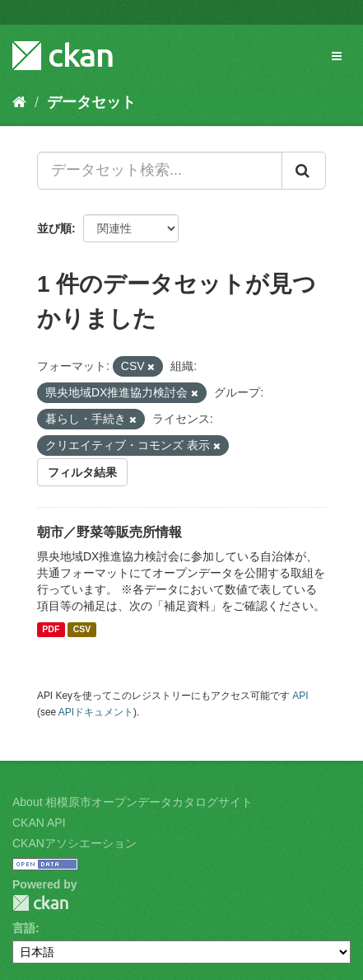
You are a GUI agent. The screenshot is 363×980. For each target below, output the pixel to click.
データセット (91, 102)
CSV (82, 630)
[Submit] (304, 171)
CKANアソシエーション (74, 843)
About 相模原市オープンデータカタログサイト (133, 802)
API (300, 696)
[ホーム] (19, 102)
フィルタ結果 (82, 472)
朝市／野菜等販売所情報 (109, 532)
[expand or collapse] (337, 56)
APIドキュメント (96, 712)
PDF (51, 630)
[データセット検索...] (160, 171)
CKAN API (39, 823)
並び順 (54, 228)
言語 (24, 928)
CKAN (40, 903)
